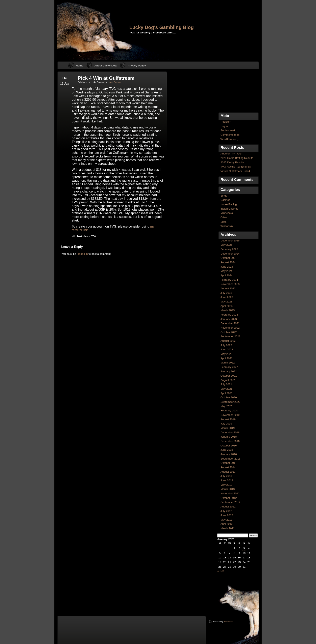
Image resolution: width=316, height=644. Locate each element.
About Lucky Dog (105, 66)
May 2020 (226, 406)
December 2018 (230, 432)
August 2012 (228, 507)
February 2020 (229, 411)
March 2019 (228, 428)
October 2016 (229, 446)
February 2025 (229, 249)
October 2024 (229, 258)
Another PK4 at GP (232, 154)
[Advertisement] (237, 91)
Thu (65, 78)
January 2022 (229, 371)
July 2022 (226, 345)
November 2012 (230, 493)
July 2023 (226, 293)
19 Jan (65, 83)
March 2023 (228, 310)
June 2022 (227, 349)
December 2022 (230, 323)
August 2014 (228, 467)
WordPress (228, 622)
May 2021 (226, 389)
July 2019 (226, 424)
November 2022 (230, 328)
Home (80, 66)
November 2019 (230, 415)
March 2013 (228, 489)
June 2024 (227, 267)
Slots (223, 222)
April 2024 (227, 275)
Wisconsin (227, 226)
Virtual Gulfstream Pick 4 (235, 171)
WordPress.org (229, 139)
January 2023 (229, 319)
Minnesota (227, 213)
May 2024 (226, 271)
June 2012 (227, 515)
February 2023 (229, 315)
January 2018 (229, 437)
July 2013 (226, 476)
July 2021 (226, 384)
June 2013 (227, 480)
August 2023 (228, 288)
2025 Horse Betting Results (237, 158)
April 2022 (227, 358)
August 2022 (228, 341)
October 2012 (229, 498)
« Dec (221, 571)
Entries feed (228, 130)
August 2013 (228, 472)
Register (226, 122)
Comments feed (230, 135)
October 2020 (229, 397)
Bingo (224, 196)
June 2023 (227, 297)
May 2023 (226, 302)
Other (224, 217)
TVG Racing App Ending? (236, 167)
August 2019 (228, 419)
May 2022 (226, 354)
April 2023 (227, 306)
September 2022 (230, 336)
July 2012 (226, 511)
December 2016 (230, 441)
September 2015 (230, 459)
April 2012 (227, 524)
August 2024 (228, 262)
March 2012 (228, 528)
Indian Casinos (229, 209)
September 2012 (230, 502)
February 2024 (229, 280)
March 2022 (228, 363)
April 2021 (227, 393)
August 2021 (228, 380)
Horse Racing (114, 82)
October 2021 (229, 376)
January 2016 (229, 454)
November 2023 (230, 284)
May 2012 (226, 520)
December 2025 (230, 241)
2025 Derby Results (232, 162)
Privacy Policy (137, 66)
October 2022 (229, 332)
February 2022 (229, 367)
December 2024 (230, 254)
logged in (82, 254)
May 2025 (226, 245)
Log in (224, 126)
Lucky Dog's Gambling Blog (162, 27)
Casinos (225, 200)
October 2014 (229, 463)
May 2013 (226, 485)
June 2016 (227, 450)
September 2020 (230, 402)
